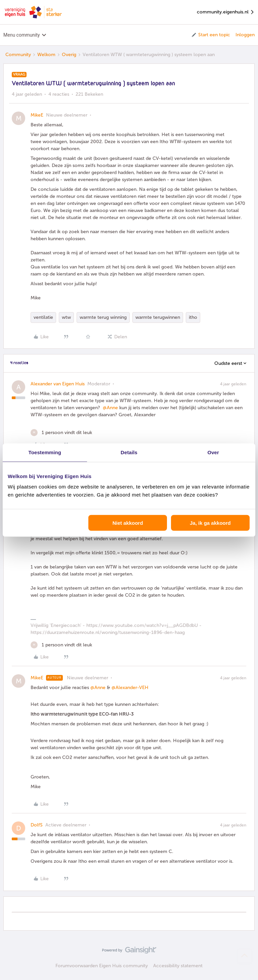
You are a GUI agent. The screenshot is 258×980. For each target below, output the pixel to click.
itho (193, 317)
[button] (210, 35)
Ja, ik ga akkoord (210, 523)
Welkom (46, 55)
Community (18, 55)
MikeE (37, 115)
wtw (66, 317)
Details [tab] (129, 452)
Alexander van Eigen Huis (58, 384)
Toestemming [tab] (45, 452)
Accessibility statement (178, 966)
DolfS (37, 825)
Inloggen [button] (245, 35)
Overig (69, 55)
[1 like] (61, 433)
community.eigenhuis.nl (226, 12)
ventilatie (43, 317)
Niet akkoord (128, 523)
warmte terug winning (103, 317)
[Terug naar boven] (245, 956)
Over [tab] (213, 452)
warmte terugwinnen (158, 317)
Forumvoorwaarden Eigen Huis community (102, 966)
